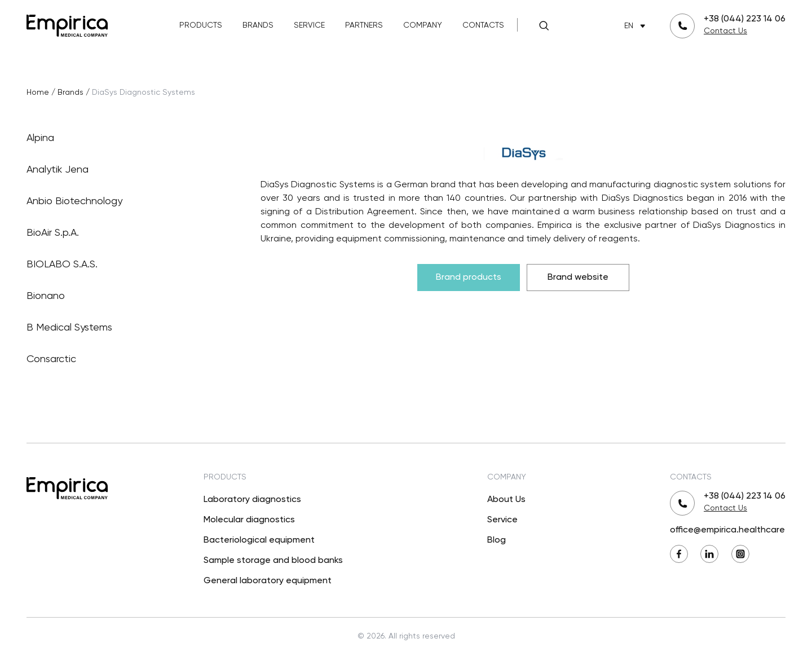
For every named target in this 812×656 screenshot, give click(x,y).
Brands (258, 25)
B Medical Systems (125, 328)
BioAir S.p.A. (125, 233)
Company (423, 25)
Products (201, 25)
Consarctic (125, 359)
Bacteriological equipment (259, 540)
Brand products (469, 278)
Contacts (483, 25)
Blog (497, 540)
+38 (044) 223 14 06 (745, 19)
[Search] (544, 26)
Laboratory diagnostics (252, 500)
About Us (506, 500)
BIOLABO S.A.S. (125, 265)
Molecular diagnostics (249, 520)
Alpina (125, 138)
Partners (364, 25)
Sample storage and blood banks (273, 561)
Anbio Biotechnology (125, 201)
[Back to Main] (67, 25)
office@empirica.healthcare (727, 530)
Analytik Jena (125, 170)
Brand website (578, 278)
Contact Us (725, 31)
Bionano (125, 296)
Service (309, 25)
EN (637, 26)
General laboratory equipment (268, 581)
